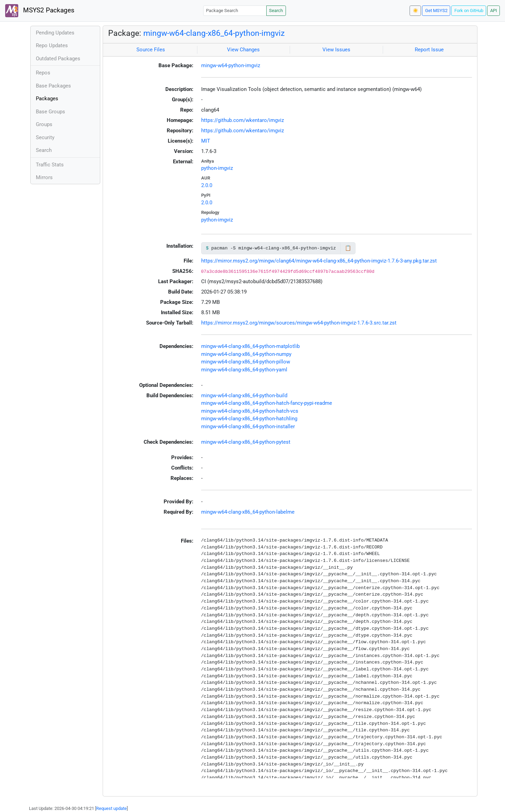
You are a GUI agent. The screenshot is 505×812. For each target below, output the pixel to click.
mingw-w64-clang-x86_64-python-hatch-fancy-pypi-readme (267, 403)
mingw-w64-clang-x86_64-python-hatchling (249, 419)
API (494, 11)
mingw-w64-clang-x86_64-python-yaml (244, 370)
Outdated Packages (58, 59)
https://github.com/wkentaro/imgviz (243, 120)
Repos (43, 73)
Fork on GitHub (469, 11)
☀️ (415, 11)
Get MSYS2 (436, 11)
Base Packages (53, 86)
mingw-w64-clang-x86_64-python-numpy (246, 354)
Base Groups (50, 112)
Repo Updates (52, 45)
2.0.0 (207, 185)
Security (45, 137)
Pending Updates (55, 33)
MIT (206, 141)
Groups (44, 124)
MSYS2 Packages (40, 11)
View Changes (243, 50)
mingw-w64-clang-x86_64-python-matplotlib (250, 346)
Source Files (151, 50)
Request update (111, 808)
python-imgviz (217, 168)
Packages (47, 99)
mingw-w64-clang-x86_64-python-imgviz (214, 33)
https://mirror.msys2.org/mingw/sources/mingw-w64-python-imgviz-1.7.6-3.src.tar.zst (299, 323)
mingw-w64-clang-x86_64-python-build (244, 395)
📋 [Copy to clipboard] (348, 248)
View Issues (336, 50)
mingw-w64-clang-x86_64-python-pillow (246, 362)
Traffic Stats (50, 165)
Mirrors (44, 177)
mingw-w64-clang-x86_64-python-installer (248, 426)
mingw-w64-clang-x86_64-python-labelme (248, 512)
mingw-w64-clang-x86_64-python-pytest (246, 442)
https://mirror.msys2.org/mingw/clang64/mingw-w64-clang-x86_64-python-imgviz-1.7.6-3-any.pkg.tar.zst (319, 261)
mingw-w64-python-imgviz (231, 65)
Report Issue (429, 50)
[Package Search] (235, 11)
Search (276, 11)
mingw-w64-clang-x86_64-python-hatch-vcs (250, 411)
